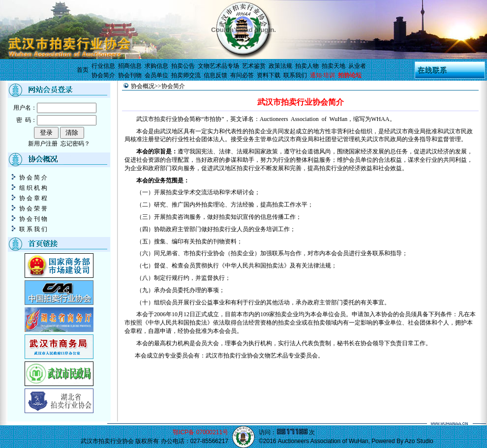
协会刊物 (130, 75)
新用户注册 (43, 144)
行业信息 (103, 66)
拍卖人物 (307, 66)
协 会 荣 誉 (29, 209)
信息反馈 (215, 75)
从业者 (357, 66)
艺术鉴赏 (254, 66)
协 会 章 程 (29, 198)
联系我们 (295, 75)
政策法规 (280, 66)
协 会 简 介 (29, 178)
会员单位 (156, 75)
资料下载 (269, 75)
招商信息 (130, 66)
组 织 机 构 (29, 188)
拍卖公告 (183, 66)
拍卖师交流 (186, 75)
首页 (83, 70)
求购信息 (156, 66)
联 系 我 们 (29, 229)
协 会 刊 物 (29, 219)
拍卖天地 (334, 66)
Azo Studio (419, 441)
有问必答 (242, 75)
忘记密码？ (75, 144)
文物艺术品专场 (218, 66)
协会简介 (103, 75)
